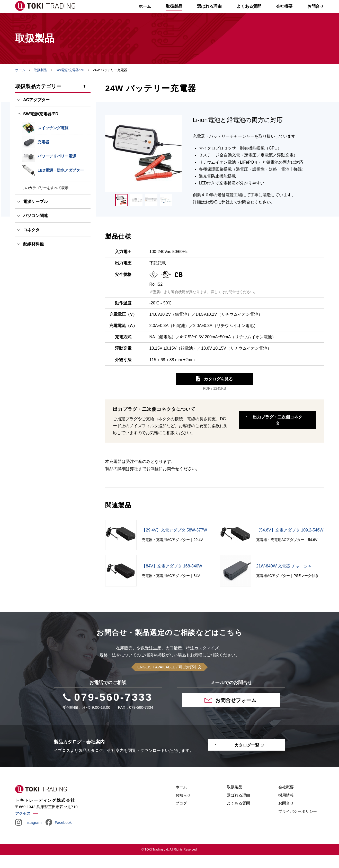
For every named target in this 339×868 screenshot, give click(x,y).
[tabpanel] (144, 166)
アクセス (23, 826)
